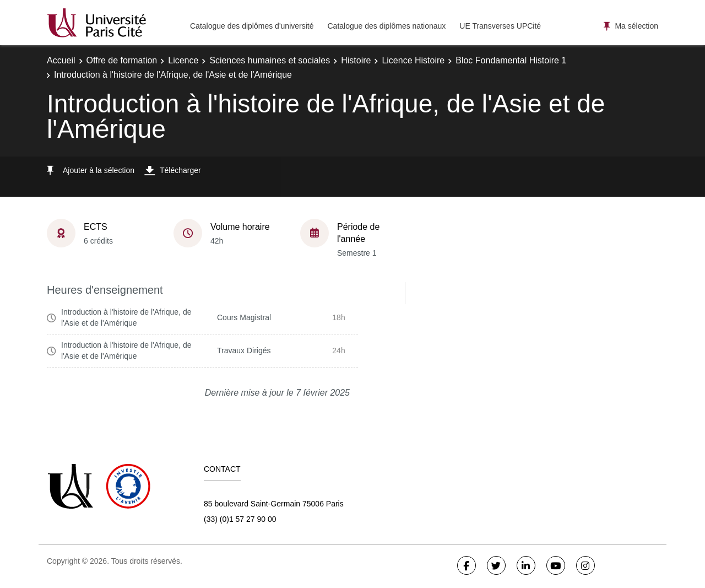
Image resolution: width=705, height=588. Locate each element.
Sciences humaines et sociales (270, 60)
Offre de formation (122, 60)
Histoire (356, 60)
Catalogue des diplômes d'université (252, 26)
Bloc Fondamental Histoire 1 (511, 60)
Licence (183, 60)
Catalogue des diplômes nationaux (386, 26)
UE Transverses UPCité (500, 26)
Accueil (61, 60)
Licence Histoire (413, 60)
